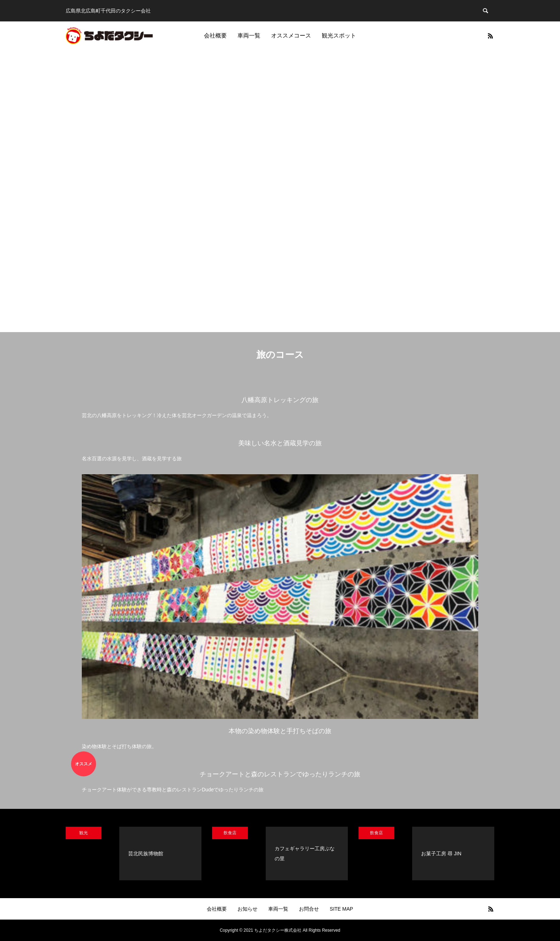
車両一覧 (249, 36)
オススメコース (291, 36)
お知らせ (247, 909)
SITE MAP (341, 909)
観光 (84, 833)
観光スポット (339, 36)
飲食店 (230, 833)
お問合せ (309, 909)
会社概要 (215, 36)
